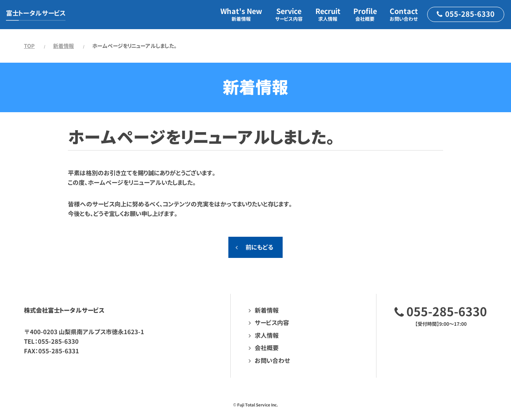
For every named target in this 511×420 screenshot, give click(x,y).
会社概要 (267, 348)
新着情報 (63, 46)
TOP (29, 46)
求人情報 (267, 336)
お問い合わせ (272, 361)
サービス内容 (272, 323)
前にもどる (259, 247)
